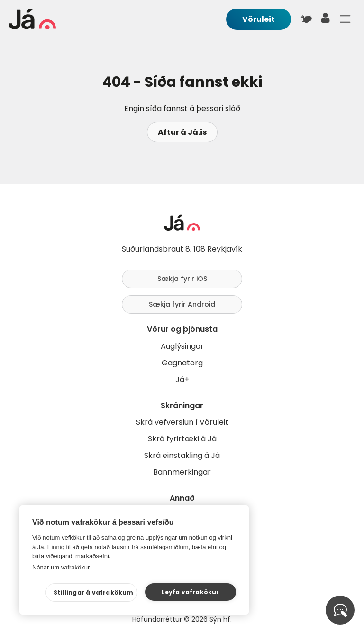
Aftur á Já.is (182, 132)
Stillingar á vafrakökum (94, 592)
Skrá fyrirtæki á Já (182, 439)
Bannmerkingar (182, 472)
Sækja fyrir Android (182, 304)
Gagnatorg (182, 363)
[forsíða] (32, 27)
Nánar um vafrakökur (61, 567)
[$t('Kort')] (306, 19)
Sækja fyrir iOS (182, 279)
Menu (345, 19)
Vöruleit (259, 19)
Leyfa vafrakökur (190, 592)
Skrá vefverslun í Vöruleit (182, 422)
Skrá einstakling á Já (182, 455)
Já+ (182, 379)
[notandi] (326, 20)
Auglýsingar (182, 346)
